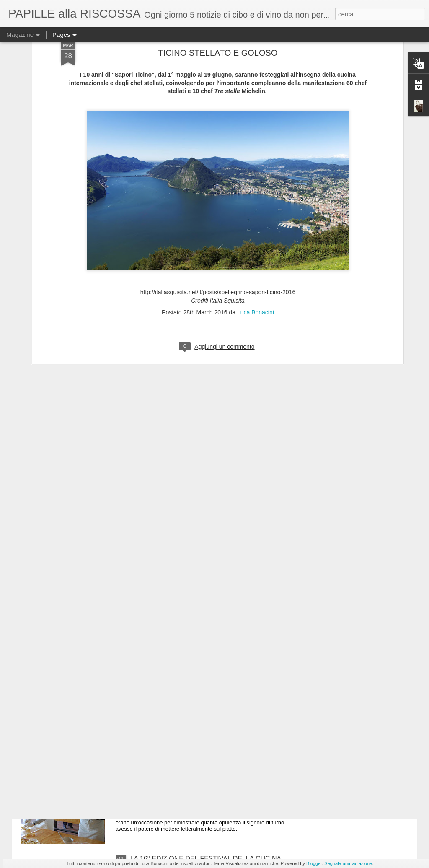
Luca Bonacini (256, 227)
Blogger (314, 863)
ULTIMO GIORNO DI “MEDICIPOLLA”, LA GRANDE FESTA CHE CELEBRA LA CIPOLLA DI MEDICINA (208, 672)
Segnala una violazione (348, 863)
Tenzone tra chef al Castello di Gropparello (194, 763)
